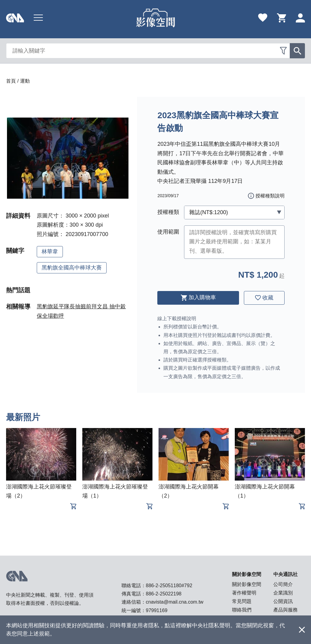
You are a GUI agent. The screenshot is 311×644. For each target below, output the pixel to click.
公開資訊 (283, 601)
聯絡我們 (242, 610)
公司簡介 (283, 584)
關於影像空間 (247, 584)
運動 (25, 81)
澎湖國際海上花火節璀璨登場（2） (39, 491)
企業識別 (283, 593)
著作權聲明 (244, 593)
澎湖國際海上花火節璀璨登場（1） (115, 491)
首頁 (11, 81)
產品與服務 (285, 610)
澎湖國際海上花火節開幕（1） (265, 491)
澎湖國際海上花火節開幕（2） (189, 491)
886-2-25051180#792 (169, 586)
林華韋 (50, 252)
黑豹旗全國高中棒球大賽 (72, 268)
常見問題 (242, 601)
